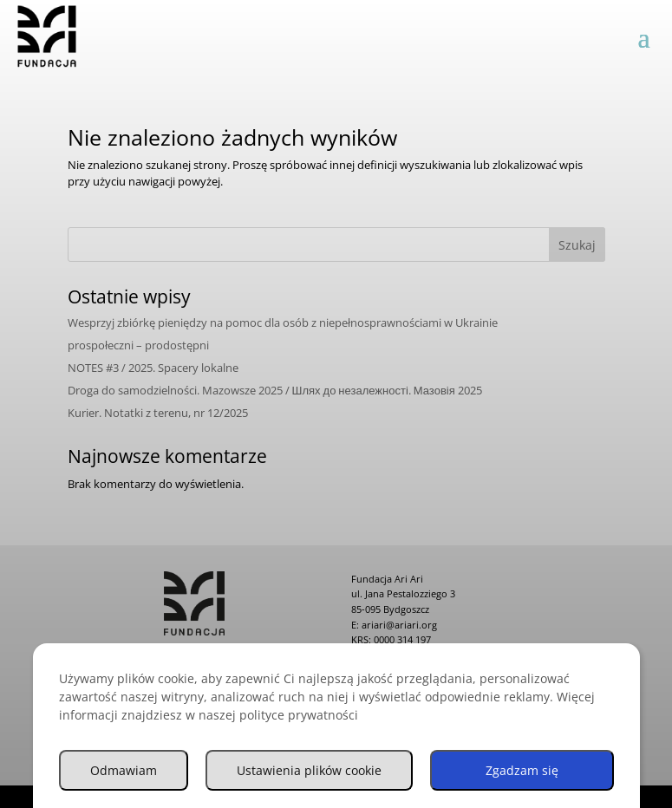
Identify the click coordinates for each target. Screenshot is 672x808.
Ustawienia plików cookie (309, 773)
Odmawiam (124, 773)
